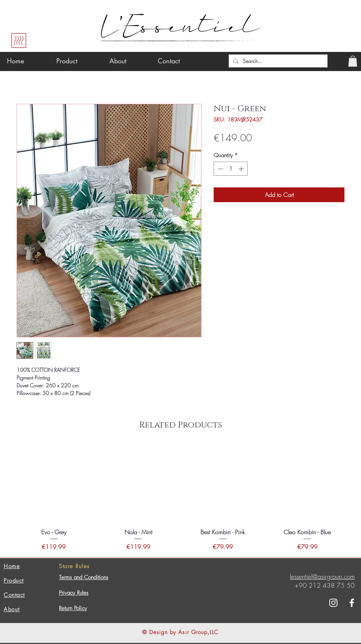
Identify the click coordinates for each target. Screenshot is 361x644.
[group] (180, 498)
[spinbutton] (231, 169)
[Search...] (277, 61)
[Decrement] (220, 169)
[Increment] (242, 169)
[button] (353, 61)
